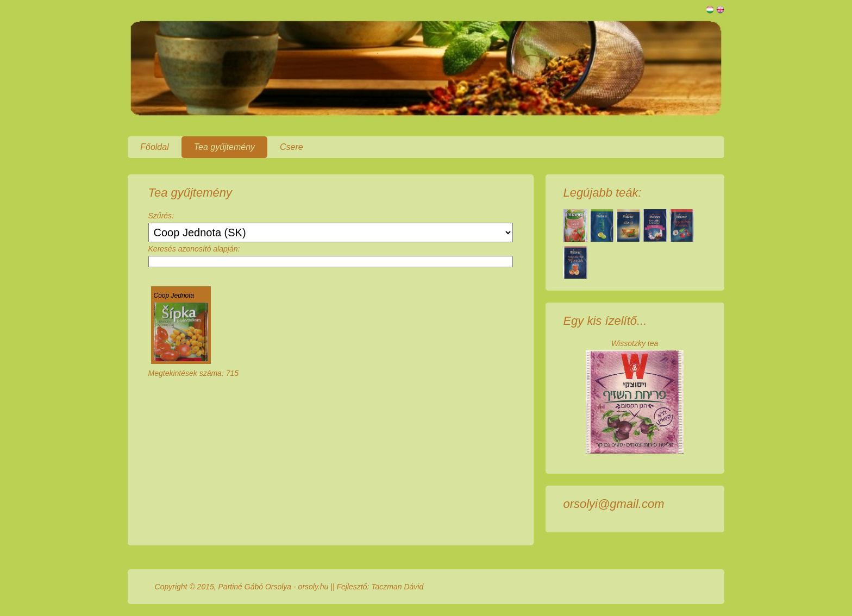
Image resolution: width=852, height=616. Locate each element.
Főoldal (154, 147)
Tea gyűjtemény (224, 147)
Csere (292, 147)
